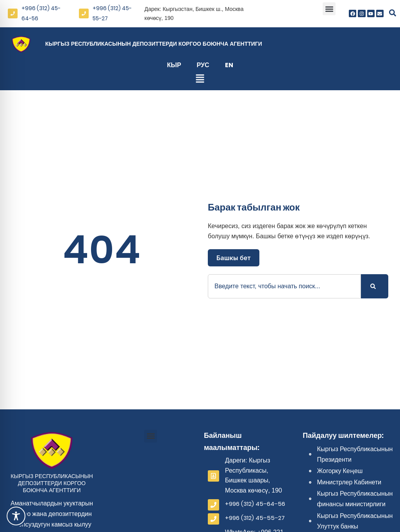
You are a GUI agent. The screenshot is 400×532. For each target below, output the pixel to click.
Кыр (174, 65)
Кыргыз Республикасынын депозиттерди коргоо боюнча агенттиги (154, 44)
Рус (203, 65)
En (229, 65)
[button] (329, 9)
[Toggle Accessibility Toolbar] (16, 516)
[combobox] (284, 286)
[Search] (375, 286)
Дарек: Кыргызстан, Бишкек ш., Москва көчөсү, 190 (194, 13)
